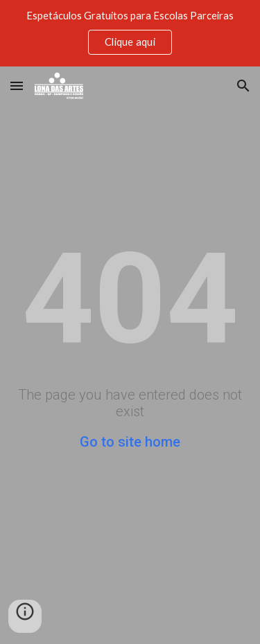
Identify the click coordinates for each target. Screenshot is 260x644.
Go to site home (130, 442)
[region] (130, 33)
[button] (17, 86)
